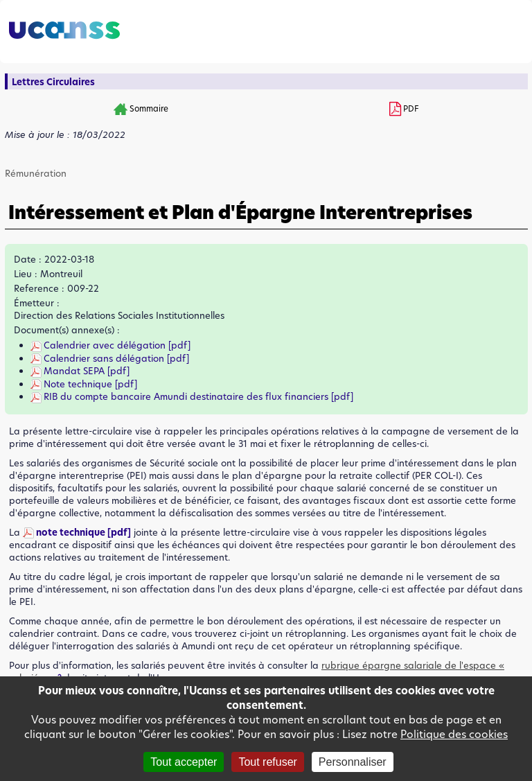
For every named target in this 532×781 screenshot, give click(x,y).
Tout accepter (184, 762)
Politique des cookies (454, 734)
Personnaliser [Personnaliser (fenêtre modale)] (353, 762)
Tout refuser (267, 762)
